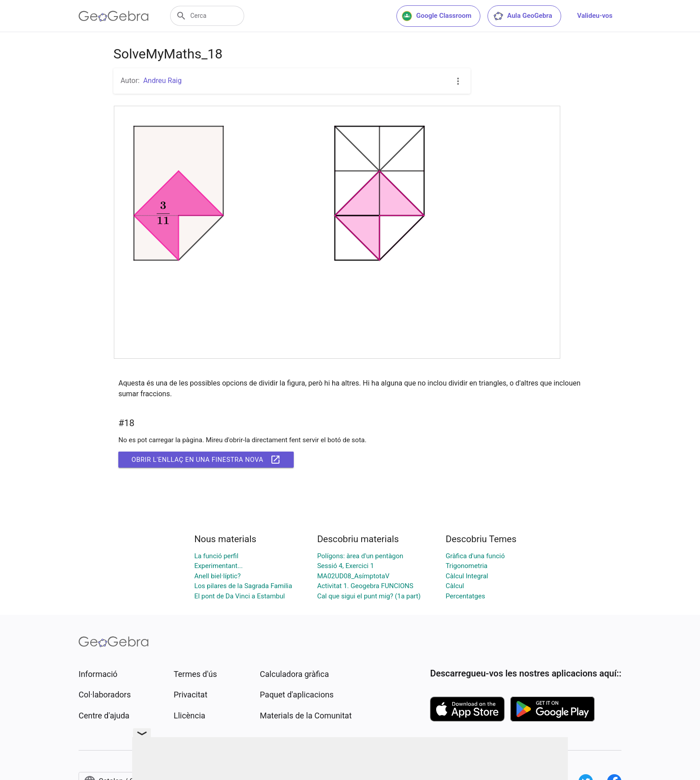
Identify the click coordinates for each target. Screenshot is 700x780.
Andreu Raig (162, 81)
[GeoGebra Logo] (114, 16)
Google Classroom (437, 16)
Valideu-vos (595, 16)
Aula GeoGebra (523, 16)
